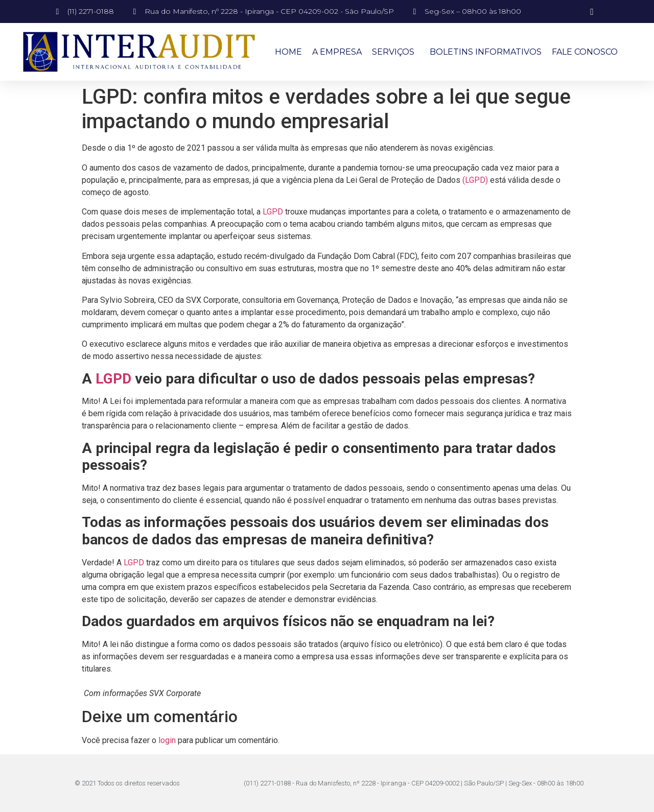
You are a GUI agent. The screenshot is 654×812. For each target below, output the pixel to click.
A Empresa (337, 52)
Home (288, 52)
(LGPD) (475, 180)
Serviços (396, 52)
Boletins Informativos (486, 52)
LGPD (273, 212)
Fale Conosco (585, 52)
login (167, 740)
